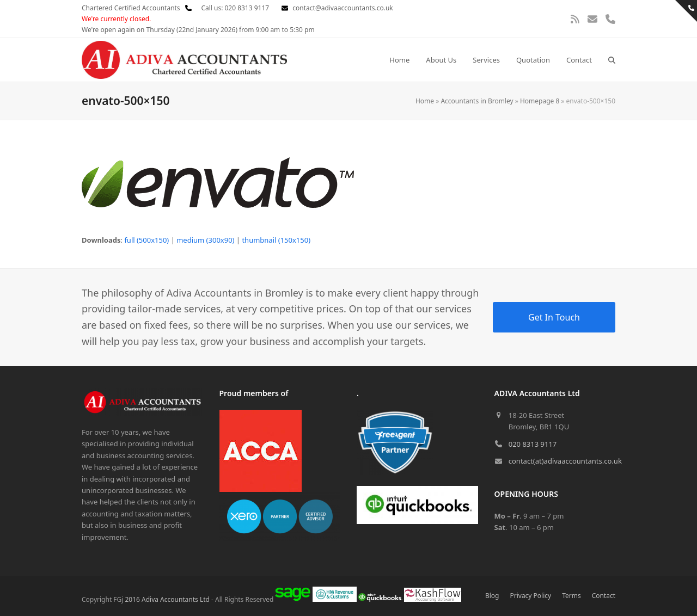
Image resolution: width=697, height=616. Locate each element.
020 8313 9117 (533, 444)
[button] (612, 60)
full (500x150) (146, 240)
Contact (604, 596)
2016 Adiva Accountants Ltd (167, 599)
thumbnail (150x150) (276, 240)
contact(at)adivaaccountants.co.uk (565, 461)
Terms (571, 596)
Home (425, 101)
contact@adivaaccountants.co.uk (343, 8)
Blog (492, 596)
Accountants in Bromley (477, 101)
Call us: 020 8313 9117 (227, 8)
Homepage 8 (540, 101)
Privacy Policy (531, 596)
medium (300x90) (205, 240)
